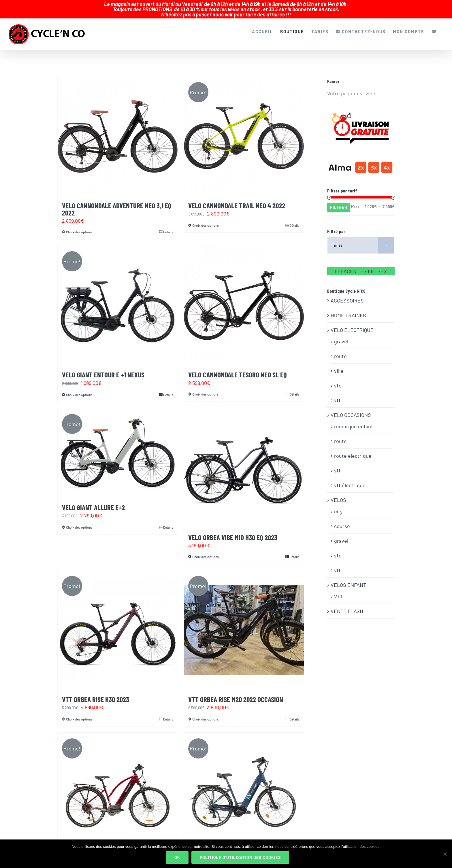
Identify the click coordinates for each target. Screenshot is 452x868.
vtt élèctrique (350, 480)
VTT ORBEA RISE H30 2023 (96, 694)
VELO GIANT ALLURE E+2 (93, 502)
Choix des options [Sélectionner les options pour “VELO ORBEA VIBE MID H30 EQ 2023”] (206, 551)
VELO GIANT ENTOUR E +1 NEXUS (103, 369)
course (342, 521)
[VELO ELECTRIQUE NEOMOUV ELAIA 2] (244, 787)
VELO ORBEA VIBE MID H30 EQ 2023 (233, 532)
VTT (339, 591)
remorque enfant (354, 421)
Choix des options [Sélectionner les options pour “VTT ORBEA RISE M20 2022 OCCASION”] (206, 714)
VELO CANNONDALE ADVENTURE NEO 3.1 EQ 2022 (117, 204)
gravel (341, 336)
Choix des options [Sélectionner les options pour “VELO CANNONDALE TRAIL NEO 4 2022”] (206, 220)
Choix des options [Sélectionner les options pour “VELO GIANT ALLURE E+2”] (79, 522)
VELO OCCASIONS (351, 409)
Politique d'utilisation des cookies (240, 857)
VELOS (338, 494)
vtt (337, 395)
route (340, 351)
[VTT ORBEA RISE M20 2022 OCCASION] (244, 625)
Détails (168, 226)
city (338, 506)
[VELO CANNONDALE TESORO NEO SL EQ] (244, 300)
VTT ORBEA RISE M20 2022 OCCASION (236, 694)
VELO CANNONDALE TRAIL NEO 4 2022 (237, 200)
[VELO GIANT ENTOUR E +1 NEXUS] (118, 300)
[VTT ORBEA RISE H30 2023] (118, 625)
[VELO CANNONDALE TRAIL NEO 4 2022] (244, 131)
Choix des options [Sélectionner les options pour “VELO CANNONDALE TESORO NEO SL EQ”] (206, 389)
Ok (177, 857)
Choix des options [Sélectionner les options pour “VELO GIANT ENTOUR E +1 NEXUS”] (79, 389)
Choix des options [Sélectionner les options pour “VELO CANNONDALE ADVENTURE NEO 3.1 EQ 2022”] (79, 226)
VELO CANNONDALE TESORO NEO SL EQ (238, 369)
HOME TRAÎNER (348, 310)
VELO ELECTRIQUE (352, 324)
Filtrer (339, 202)
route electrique (353, 450)
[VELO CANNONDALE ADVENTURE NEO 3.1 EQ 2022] (118, 131)
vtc (338, 380)
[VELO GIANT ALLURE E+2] (118, 448)
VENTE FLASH (347, 606)
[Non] (445, 854)
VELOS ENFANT (348, 579)
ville (339, 365)
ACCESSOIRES (347, 295)
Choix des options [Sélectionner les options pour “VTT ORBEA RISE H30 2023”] (79, 714)
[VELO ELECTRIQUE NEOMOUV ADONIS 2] (118, 787)
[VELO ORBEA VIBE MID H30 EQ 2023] (244, 463)
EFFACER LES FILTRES (361, 266)
